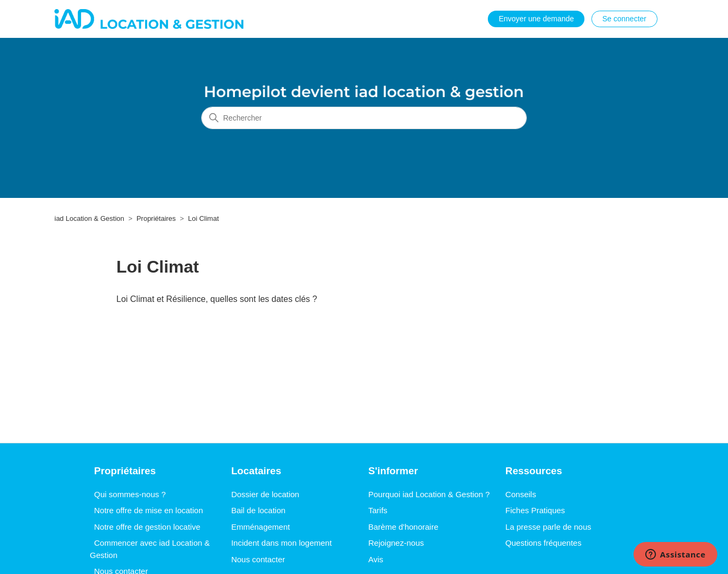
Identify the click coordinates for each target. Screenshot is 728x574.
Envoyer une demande (536, 19)
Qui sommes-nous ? (130, 494)
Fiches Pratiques (535, 510)
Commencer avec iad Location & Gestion (150, 549)
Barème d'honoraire (403, 527)
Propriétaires (156, 218)
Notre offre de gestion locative (147, 527)
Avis (376, 559)
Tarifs (378, 510)
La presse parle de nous (548, 527)
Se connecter (625, 19)
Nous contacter (258, 559)
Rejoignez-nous (396, 543)
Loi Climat (203, 218)
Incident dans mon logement (281, 543)
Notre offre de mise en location (148, 510)
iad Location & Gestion (89, 218)
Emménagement (260, 527)
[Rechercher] (364, 118)
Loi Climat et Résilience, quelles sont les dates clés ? (217, 299)
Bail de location (258, 510)
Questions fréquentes (544, 543)
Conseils (521, 494)
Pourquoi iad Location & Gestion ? (429, 494)
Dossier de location (265, 494)
